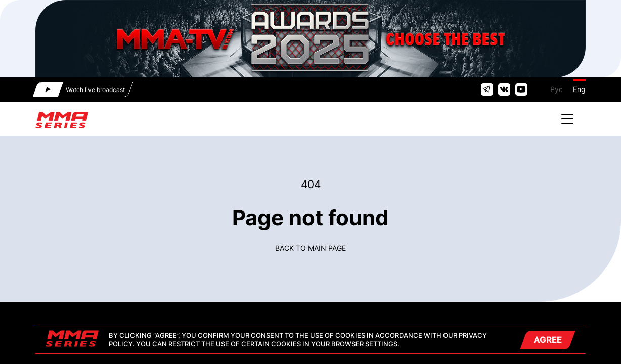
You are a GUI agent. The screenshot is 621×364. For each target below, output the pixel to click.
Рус (557, 89)
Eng (579, 89)
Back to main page (310, 248)
